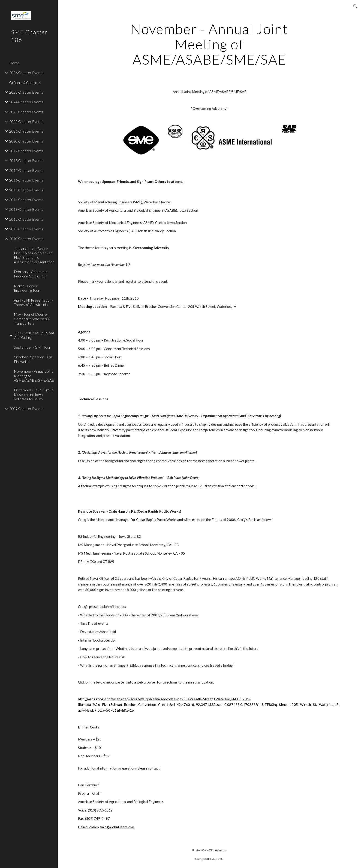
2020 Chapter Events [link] (26, 141)
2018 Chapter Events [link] (26, 160)
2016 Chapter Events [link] (26, 180)
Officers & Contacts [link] (25, 82)
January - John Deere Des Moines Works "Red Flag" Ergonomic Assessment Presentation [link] (34, 255)
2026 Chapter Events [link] (26, 73)
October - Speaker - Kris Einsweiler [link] (33, 359)
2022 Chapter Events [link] (26, 121)
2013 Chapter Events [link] (26, 209)
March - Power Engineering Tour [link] (27, 288)
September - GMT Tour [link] (32, 347)
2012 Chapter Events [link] (26, 219)
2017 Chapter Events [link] (26, 170)
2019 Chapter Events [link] (26, 151)
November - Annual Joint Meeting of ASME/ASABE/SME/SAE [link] (34, 376)
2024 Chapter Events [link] (26, 102)
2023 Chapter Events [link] (26, 112)
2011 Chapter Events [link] (26, 229)
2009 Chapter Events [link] (26, 409)
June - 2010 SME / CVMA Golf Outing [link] (34, 335)
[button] (355, 6)
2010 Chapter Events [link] (26, 239)
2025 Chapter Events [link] (26, 92)
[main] (209, 44)
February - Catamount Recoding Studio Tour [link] (31, 274)
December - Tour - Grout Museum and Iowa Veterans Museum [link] (33, 394)
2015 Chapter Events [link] (26, 190)
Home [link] (14, 63)
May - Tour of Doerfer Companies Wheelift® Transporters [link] (32, 319)
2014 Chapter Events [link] (26, 200)
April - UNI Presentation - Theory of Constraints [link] (34, 302)
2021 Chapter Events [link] (26, 131)
